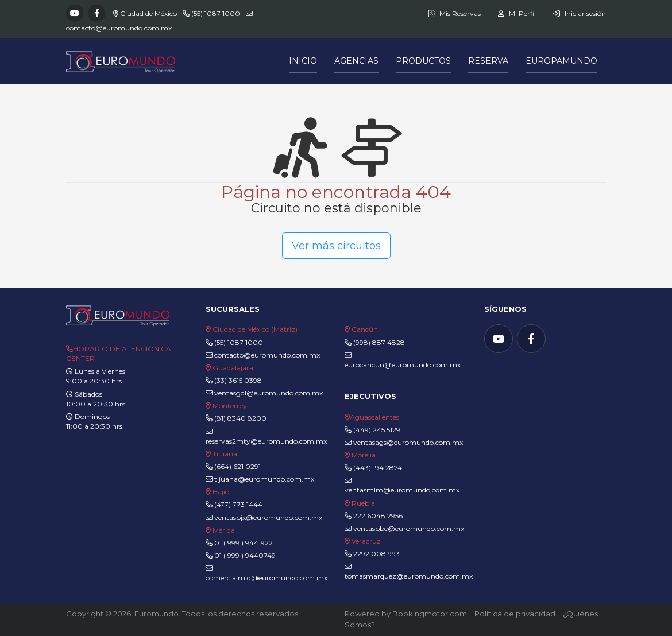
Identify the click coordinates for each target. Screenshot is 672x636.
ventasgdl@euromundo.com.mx (264, 393)
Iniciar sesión (580, 13)
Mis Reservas (455, 13)
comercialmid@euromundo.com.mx (267, 573)
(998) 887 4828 (379, 342)
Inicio (303, 61)
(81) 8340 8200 (240, 418)
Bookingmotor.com (430, 614)
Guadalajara (233, 368)
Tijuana (224, 454)
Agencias (356, 61)
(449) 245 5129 (377, 430)
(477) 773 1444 (238, 504)
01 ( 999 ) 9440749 (245, 555)
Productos (423, 61)
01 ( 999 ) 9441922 (244, 543)
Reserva (488, 61)
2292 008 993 (376, 554)
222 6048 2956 (378, 516)
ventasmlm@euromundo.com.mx (402, 486)
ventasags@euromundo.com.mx (404, 442)
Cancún (365, 329)
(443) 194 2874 (378, 468)
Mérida (224, 530)
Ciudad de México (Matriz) (255, 329)
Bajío (221, 492)
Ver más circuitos (336, 246)
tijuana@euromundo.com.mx (260, 479)
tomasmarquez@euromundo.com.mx (409, 572)
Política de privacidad (515, 614)
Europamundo (561, 61)
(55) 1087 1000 (216, 13)
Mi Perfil (518, 13)
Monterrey (230, 406)
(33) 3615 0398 (238, 380)
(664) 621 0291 (237, 466)
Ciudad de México (148, 13)
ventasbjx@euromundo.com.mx (264, 517)
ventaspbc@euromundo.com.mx (404, 528)
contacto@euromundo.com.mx (119, 28)
